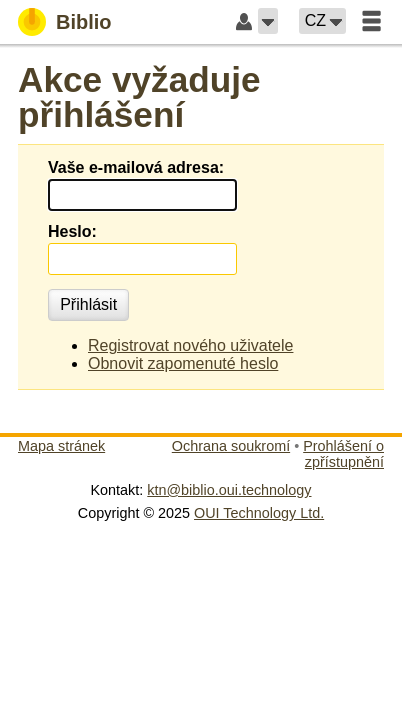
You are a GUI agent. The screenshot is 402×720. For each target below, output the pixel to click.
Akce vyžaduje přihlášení (139, 97)
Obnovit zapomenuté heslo (183, 363)
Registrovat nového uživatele (190, 345)
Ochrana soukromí (231, 446)
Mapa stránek (61, 446)
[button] (268, 21)
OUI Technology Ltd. (259, 513)
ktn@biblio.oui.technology (229, 490)
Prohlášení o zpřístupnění (343, 454)
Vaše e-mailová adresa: (136, 167)
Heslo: (72, 231)
